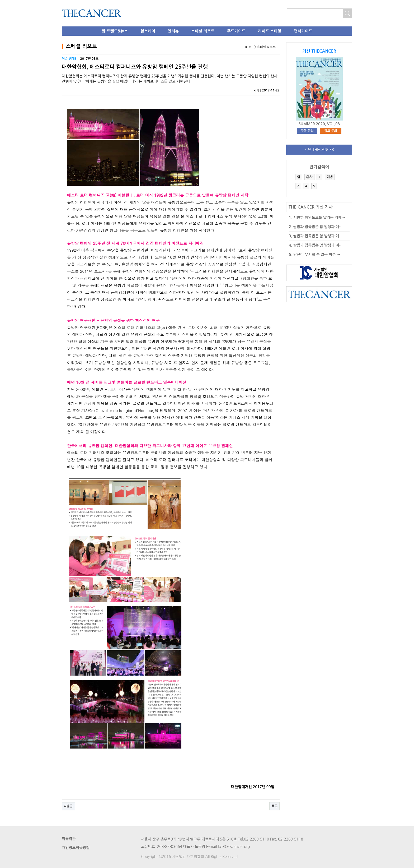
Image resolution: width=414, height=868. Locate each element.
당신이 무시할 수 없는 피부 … (317, 255)
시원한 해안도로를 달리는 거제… (319, 218)
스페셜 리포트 (203, 31)
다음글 (68, 806)
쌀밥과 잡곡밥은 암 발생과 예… (318, 227)
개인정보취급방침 (76, 848)
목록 (274, 806)
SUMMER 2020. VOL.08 (319, 124)
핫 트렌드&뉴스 (115, 31)
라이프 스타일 (270, 31)
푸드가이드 (236, 31)
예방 (330, 177)
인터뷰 (173, 31)
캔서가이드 (303, 31)
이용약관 (69, 839)
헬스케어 (148, 31)
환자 (309, 177)
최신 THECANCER (319, 51)
